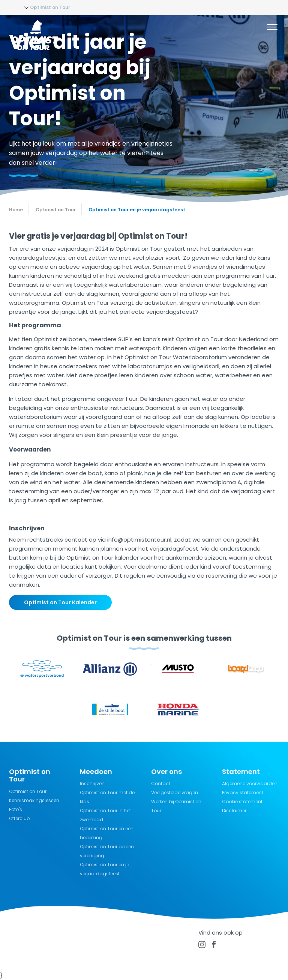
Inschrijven (92, 784)
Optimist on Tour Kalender (60, 602)
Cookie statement (242, 802)
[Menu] (272, 28)
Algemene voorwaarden (250, 784)
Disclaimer (234, 811)
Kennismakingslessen (34, 800)
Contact (161, 784)
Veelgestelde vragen (175, 793)
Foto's (16, 809)
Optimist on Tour (28, 791)
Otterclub (19, 818)
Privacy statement (243, 793)
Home (16, 210)
